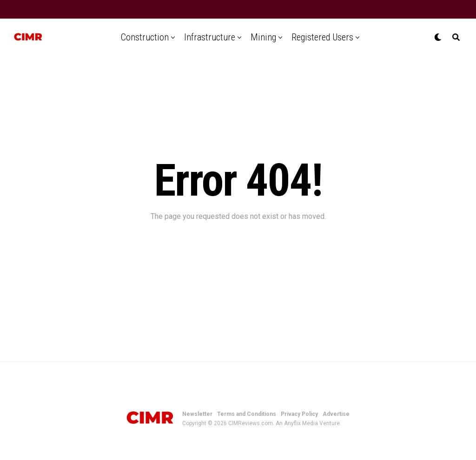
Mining (263, 37)
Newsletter (197, 414)
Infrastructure (210, 37)
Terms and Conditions (247, 414)
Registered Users (322, 37)
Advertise (336, 414)
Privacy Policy (299, 414)
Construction (145, 37)
